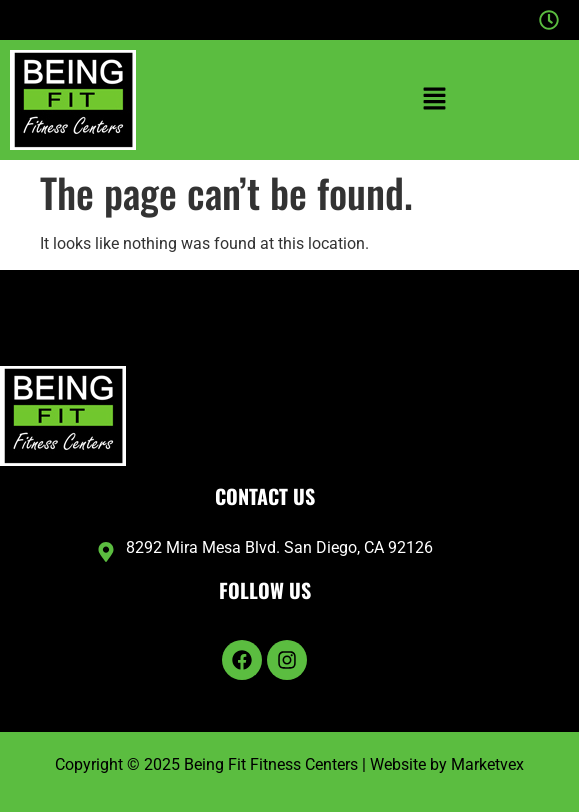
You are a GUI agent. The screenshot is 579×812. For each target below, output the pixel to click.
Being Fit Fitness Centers (271, 764)
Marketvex (487, 764)
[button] (435, 100)
